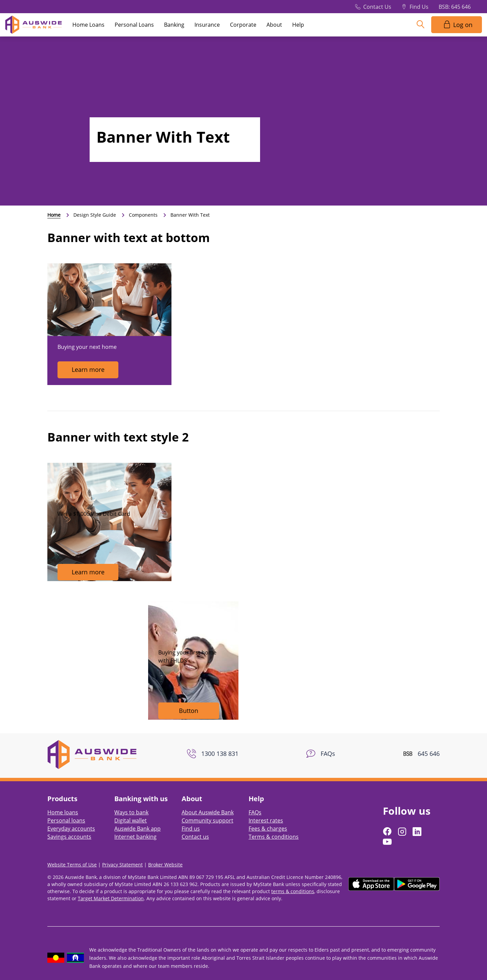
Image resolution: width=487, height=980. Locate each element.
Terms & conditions (274, 837)
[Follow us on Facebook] (388, 832)
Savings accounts (69, 837)
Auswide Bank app (137, 829)
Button (189, 711)
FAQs (255, 812)
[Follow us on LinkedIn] (418, 832)
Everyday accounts (71, 829)
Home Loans (88, 25)
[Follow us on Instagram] (403, 832)
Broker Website (165, 865)
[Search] (420, 25)
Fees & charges (268, 829)
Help (298, 25)
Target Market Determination (111, 898)
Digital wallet (131, 820)
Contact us (195, 837)
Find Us (419, 7)
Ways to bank (131, 812)
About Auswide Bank (208, 812)
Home (54, 215)
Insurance (207, 25)
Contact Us (377, 7)
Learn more (88, 369)
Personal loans (66, 820)
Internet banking (135, 837)
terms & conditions (293, 891)
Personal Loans (134, 25)
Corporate (243, 25)
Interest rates (266, 820)
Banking (174, 25)
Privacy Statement (122, 865)
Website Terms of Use (72, 865)
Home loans (63, 812)
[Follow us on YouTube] (388, 842)
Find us (191, 829)
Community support (207, 820)
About (274, 25)
